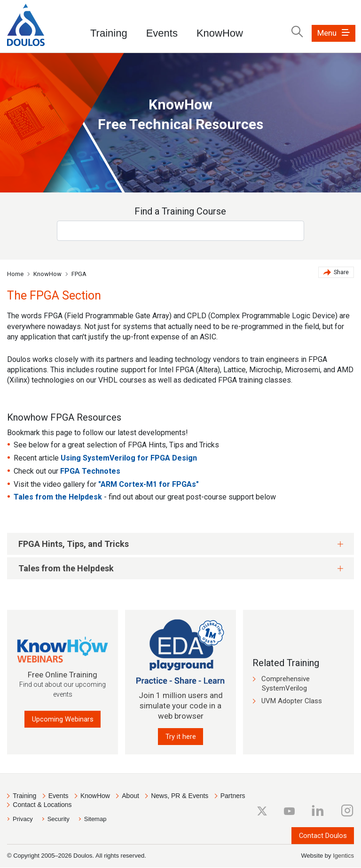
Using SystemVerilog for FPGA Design (129, 458)
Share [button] (336, 273)
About (130, 796)
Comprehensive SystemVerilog (286, 684)
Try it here (181, 737)
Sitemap (95, 819)
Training (109, 33)
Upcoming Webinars (63, 719)
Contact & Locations (42, 805)
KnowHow (220, 33)
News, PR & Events (180, 796)
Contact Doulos (322, 836)
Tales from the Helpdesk (58, 497)
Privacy (23, 819)
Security (59, 819)
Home (15, 274)
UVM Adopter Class (292, 701)
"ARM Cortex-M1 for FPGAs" (149, 484)
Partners (233, 796)
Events (162, 33)
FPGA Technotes (90, 471)
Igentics (343, 856)
